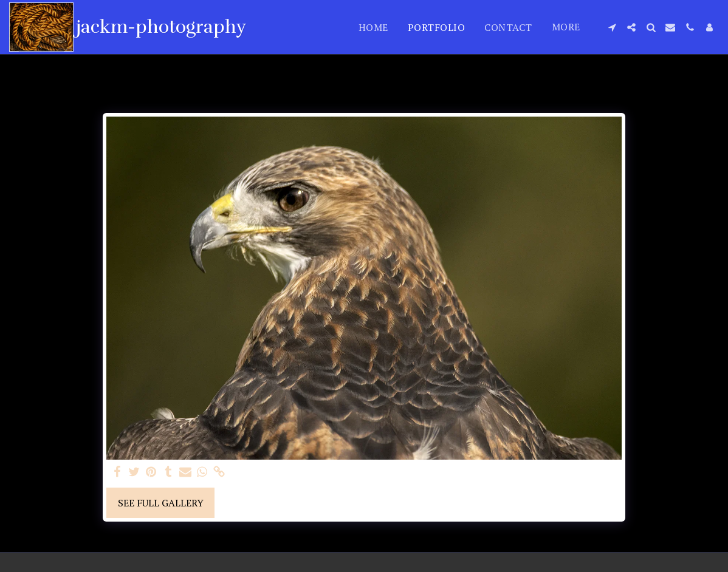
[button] (612, 27)
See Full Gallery (161, 503)
